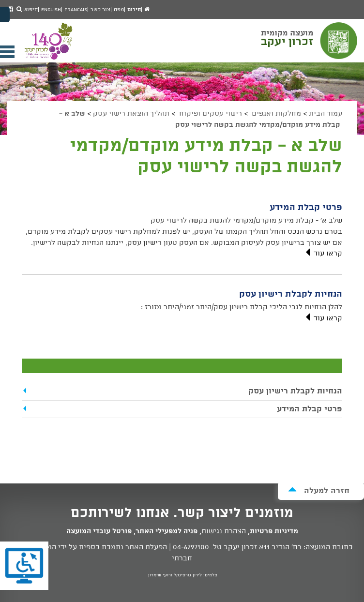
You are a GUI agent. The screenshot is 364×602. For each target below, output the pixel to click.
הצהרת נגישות (224, 531)
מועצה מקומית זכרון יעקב (310, 45)
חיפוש (27, 10)
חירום (134, 10)
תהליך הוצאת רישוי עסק (131, 114)
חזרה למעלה (319, 490)
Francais (76, 10)
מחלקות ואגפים (275, 114)
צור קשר (100, 10)
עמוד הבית (326, 114)
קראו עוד (323, 254)
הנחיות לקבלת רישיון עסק (291, 294)
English (51, 10)
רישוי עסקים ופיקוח (210, 114)
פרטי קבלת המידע (306, 208)
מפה (119, 10)
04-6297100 (191, 547)
